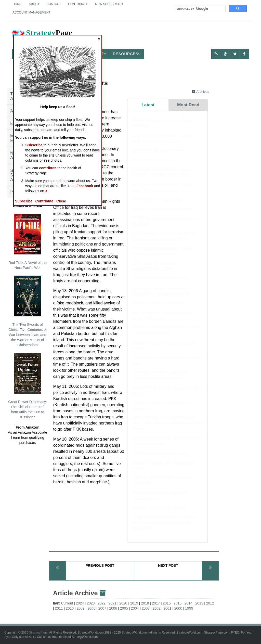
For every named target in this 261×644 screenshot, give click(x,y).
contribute (48, 168)
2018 (145, 603)
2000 (178, 608)
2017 (156, 603)
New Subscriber (109, 4)
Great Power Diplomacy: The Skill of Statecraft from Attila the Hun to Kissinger (28, 386)
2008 (91, 608)
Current (67, 603)
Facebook (85, 186)
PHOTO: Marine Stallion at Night (160, 458)
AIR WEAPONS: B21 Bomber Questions (166, 116)
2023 (91, 603)
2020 (123, 603)
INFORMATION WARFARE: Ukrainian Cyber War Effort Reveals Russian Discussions (164, 528)
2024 (80, 603)
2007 (102, 608)
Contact (54, 4)
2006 (113, 608)
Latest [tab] (148, 105)
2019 (134, 603)
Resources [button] (127, 54)
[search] (199, 9)
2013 (199, 603)
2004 (135, 608)
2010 (70, 608)
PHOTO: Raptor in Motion (154, 165)
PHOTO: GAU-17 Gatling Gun (158, 204)
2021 (113, 603)
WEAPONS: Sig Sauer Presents (159, 155)
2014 (188, 603)
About (34, 4)
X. (47, 191)
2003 (146, 608)
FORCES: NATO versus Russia (159, 513)
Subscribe (34, 145)
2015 (178, 603)
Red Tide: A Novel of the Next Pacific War (28, 242)
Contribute (78, 4)
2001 (167, 608)
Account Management (31, 12)
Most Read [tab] (188, 105)
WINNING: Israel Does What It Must (162, 214)
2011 (59, 608)
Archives (201, 92)
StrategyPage (38, 633)
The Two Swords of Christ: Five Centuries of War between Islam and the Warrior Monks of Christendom (28, 311)
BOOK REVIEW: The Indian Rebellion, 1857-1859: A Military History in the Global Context (168, 428)
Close (61, 201)
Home (17, 4)
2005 (124, 608)
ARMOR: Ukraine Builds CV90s (159, 308)
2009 (81, 608)
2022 (102, 603)
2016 (167, 603)
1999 (189, 608)
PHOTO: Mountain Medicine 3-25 (160, 283)
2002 (157, 608)
